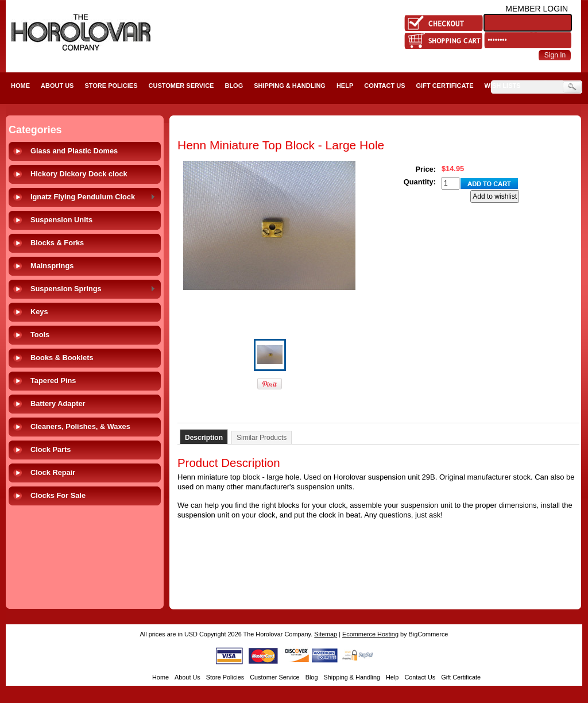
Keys (39, 312)
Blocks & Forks (57, 243)
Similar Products (262, 438)
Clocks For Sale (58, 495)
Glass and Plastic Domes (74, 151)
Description (204, 438)
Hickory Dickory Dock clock (79, 174)
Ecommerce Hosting (370, 634)
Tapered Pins (53, 381)
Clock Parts (51, 449)
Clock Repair (53, 472)
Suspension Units (61, 220)
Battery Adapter (58, 403)
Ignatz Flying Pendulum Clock (91, 197)
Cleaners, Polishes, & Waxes (80, 426)
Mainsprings (52, 266)
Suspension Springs (91, 289)
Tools (40, 335)
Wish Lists (503, 86)
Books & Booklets (62, 358)
